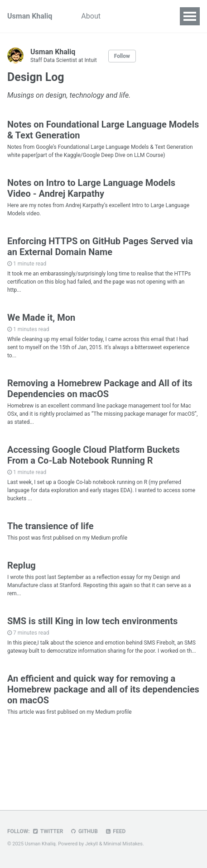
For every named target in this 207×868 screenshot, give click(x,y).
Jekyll (91, 844)
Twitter (48, 831)
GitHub (84, 831)
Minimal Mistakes (123, 844)
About (91, 16)
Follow (122, 56)
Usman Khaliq (30, 16)
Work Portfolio (138, 16)
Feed (115, 831)
